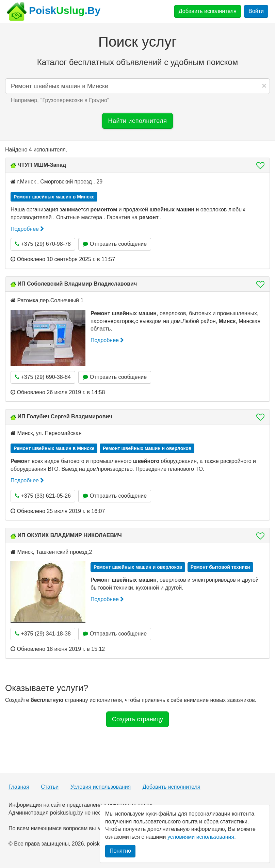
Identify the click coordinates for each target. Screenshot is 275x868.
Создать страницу (137, 719)
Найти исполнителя (137, 121)
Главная (19, 787)
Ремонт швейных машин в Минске (54, 197)
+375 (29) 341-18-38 (43, 634)
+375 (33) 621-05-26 (43, 496)
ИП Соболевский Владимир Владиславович (77, 284)
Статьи (50, 787)
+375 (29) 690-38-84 (43, 377)
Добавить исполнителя (208, 11)
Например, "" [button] (60, 100)
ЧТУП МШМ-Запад (42, 165)
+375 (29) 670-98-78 (43, 244)
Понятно (120, 851)
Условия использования (101, 787)
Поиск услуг (137, 42)
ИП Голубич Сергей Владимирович (65, 416)
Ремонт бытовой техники (220, 567)
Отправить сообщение (115, 244)
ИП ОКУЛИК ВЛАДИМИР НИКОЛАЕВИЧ (69, 535)
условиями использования (201, 837)
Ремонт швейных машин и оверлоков (147, 448)
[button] (258, 165)
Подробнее (27, 229)
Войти (256, 11)
